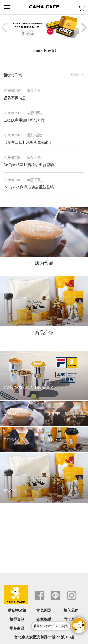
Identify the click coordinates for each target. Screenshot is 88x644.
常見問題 (44, 610)
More (77, 75)
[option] (44, 28)
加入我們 (71, 610)
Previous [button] (4, 28)
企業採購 (44, 619)
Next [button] (84, 28)
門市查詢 (71, 619)
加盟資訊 (17, 619)
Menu (7, 7)
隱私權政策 (17, 610)
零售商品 (17, 628)
